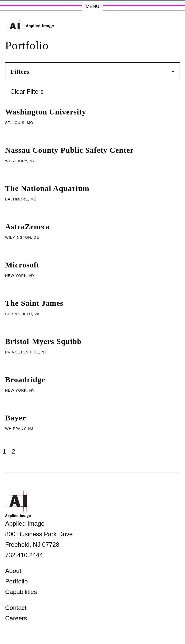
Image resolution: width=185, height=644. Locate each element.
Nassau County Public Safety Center (70, 150)
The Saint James (34, 303)
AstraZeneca (27, 227)
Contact (16, 608)
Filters (92, 72)
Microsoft (22, 265)
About (13, 571)
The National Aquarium (47, 188)
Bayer (16, 418)
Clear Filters (27, 92)
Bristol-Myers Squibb (43, 341)
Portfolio (16, 581)
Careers (16, 618)
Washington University (46, 112)
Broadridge (25, 379)
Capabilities (21, 592)
